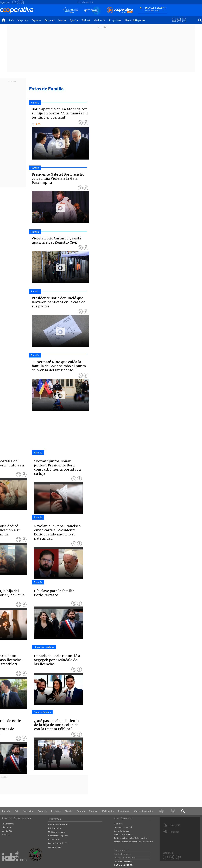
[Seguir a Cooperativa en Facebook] (14, 2)
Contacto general (122, 831)
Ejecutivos (7, 827)
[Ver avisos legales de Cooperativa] (174, 23)
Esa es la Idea (54, 839)
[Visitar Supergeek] (184, 23)
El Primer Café (55, 828)
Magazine (23, 20)
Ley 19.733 (7, 831)
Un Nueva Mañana (57, 832)
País (11, 20)
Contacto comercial (123, 827)
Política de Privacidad (124, 834)
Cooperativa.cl (121, 850)
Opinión (74, 20)
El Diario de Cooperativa (59, 824)
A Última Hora (55, 847)
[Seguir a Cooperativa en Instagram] (23, 2)
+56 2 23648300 (124, 865)
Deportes (36, 20)
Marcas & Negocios (135, 20)
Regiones (50, 20)
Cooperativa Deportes (58, 836)
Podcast (86, 20)
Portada (6, 811)
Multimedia (99, 20)
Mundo (62, 20)
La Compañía (8, 824)
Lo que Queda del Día (58, 843)
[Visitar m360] (179, 23)
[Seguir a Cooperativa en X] (18, 2)
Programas (115, 20)
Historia (6, 834)
